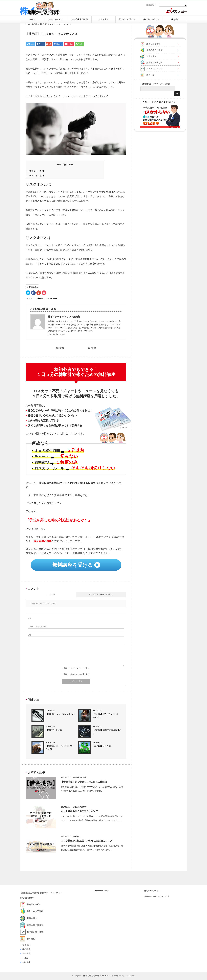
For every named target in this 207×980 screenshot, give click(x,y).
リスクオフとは (36, 175)
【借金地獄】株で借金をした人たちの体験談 (85, 782)
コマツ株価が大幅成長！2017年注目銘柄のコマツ (88, 841)
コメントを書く (52, 298)
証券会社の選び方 (127, 19)
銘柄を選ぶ (103, 19)
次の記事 (92, 348)
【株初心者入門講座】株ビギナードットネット (41, 894)
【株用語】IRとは (54, 731)
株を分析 (175, 19)
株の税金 (26, 950)
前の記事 (60, 348)
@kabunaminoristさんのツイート (157, 897)
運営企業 (150, 5)
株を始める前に (56, 19)
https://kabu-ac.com (57, 334)
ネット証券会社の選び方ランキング (80, 812)
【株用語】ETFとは (102, 746)
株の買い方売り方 (151, 19)
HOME (32, 19)
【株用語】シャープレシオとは (60, 715)
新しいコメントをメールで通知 (77, 669)
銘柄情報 (77, 837)
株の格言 (26, 954)
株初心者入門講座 (80, 19)
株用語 (40, 298)
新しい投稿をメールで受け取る (77, 675)
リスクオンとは (36, 171)
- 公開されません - (38, 627)
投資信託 (26, 946)
